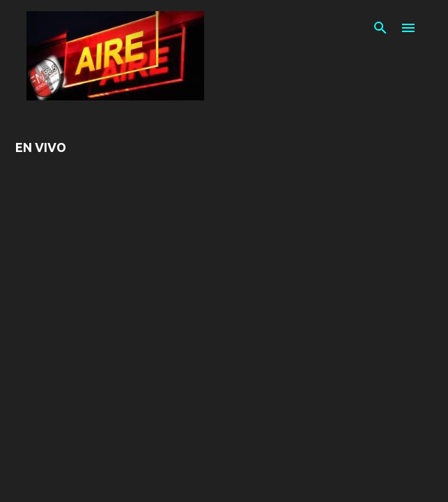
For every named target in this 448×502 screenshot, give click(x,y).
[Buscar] (380, 28)
